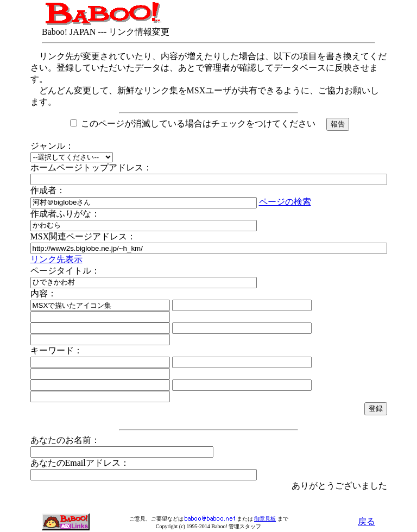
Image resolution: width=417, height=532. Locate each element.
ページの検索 (285, 202)
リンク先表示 (56, 259)
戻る (367, 521)
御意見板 (265, 519)
